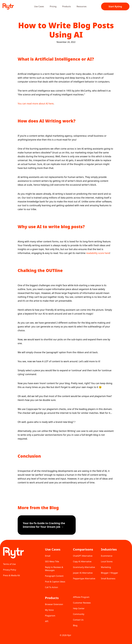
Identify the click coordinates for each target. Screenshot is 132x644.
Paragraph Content (54, 576)
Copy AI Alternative (82, 562)
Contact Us (78, 620)
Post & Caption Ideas (55, 582)
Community (79, 614)
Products (67, 6)
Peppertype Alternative (84, 579)
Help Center (79, 608)
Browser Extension (54, 604)
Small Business (108, 579)
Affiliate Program (81, 597)
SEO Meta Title (52, 562)
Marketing (106, 567)
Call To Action (51, 587)
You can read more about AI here (36, 104)
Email (48, 556)
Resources (82, 6)
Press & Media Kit (12, 575)
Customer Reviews (82, 603)
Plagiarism (50, 616)
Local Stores (107, 562)
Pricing (53, 6)
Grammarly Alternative (84, 567)
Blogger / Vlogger (110, 573)
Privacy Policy (10, 570)
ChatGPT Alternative (83, 556)
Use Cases (39, 6)
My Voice (49, 610)
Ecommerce (107, 556)
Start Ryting (115, 6)
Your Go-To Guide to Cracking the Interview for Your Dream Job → (44, 525)
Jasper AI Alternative (83, 573)
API (47, 621)
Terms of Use (9, 564)
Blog (75, 625)
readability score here (98, 253)
